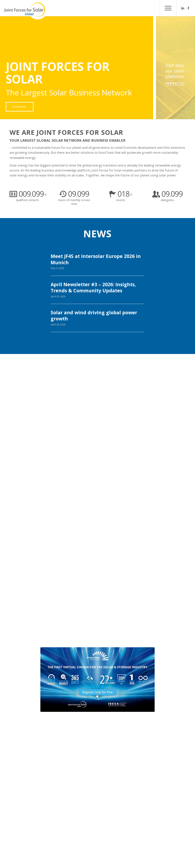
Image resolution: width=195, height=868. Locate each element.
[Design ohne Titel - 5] (97, 680)
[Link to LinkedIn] (183, 8)
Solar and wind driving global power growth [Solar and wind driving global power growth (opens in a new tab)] (94, 316)
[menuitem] (168, 8)
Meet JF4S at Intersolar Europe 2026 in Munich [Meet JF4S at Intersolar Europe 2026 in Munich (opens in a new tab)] (96, 259)
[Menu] (168, 8)
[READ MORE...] (20, 107)
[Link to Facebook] (188, 8)
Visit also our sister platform (175, 71)
